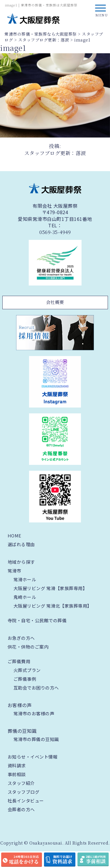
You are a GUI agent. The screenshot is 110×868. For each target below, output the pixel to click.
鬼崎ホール (25, 597)
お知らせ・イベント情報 (33, 757)
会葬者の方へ (21, 809)
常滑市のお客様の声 (34, 713)
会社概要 (55, 302)
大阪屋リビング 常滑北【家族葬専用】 (53, 606)
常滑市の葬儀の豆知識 (36, 739)
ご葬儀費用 (19, 661)
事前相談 (17, 774)
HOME (15, 536)
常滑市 (15, 571)
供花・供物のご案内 (28, 647)
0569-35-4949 (55, 232)
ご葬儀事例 (25, 679)
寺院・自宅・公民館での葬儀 (37, 620)
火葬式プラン (27, 670)
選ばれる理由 (21, 544)
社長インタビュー (26, 801)
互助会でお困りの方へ (36, 688)
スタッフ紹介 (21, 783)
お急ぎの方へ (21, 638)
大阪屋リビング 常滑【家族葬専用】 (50, 588)
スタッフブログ (24, 792)
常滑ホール (25, 579)
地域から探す (21, 562)
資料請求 (17, 765)
